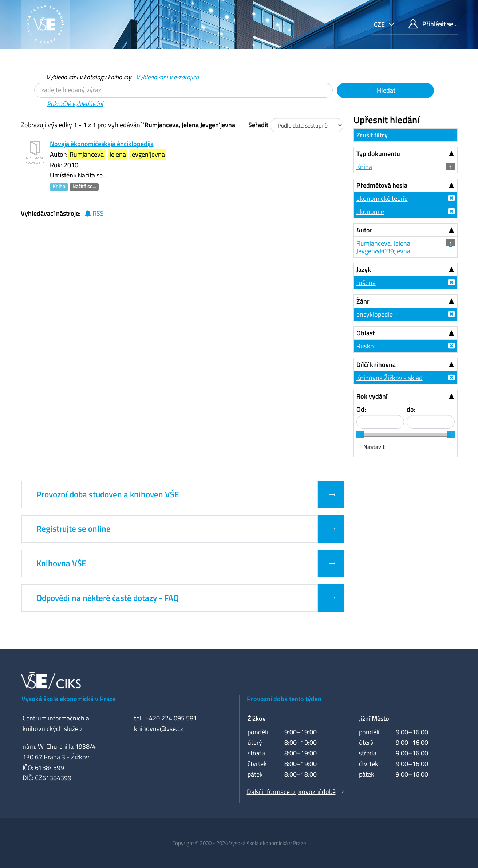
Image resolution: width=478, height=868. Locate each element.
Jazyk (364, 269)
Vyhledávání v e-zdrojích (167, 77)
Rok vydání (372, 396)
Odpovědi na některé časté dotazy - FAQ (108, 598)
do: (411, 409)
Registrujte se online (74, 529)
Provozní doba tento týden (284, 699)
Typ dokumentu (378, 154)
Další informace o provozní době (291, 792)
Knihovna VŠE (61, 563)
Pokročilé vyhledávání (75, 104)
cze (380, 24)
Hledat (385, 90)
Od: (361, 409)
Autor (364, 230)
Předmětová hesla (382, 185)
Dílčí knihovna (376, 365)
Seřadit (258, 125)
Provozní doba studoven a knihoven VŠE (108, 494)
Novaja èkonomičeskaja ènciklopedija (102, 144)
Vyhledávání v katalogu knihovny (89, 77)
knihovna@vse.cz (159, 729)
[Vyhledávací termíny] (183, 90)
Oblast (366, 333)
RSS (94, 213)
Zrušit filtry (372, 135)
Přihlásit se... (433, 24)
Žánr (363, 301)
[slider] (360, 435)
